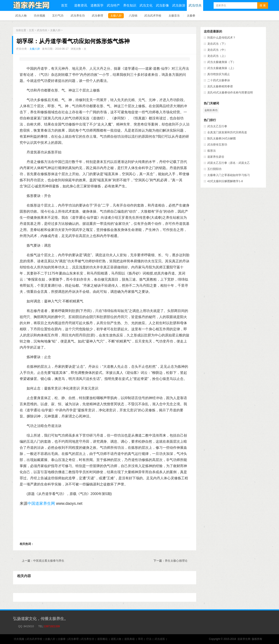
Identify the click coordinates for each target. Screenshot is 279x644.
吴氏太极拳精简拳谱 (220, 86)
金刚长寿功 (211, 110)
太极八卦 (116, 16)
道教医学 (97, 5)
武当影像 (162, 5)
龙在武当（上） (217, 56)
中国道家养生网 (41, 503)
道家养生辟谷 (216, 157)
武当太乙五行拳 (217, 126)
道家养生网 (244, 639)
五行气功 (58, 16)
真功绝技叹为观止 (219, 74)
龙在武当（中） (217, 50)
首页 (64, 5)
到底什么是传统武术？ (221, 38)
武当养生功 (78, 16)
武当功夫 (195, 5)
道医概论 (102, 639)
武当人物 (21, 16)
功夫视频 (39, 16)
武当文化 (146, 5)
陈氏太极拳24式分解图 (222, 138)
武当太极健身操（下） (221, 62)
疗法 (149, 639)
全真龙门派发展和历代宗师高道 (227, 132)
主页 (31, 30)
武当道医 (160, 639)
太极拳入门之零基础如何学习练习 (229, 175)
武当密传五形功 (217, 145)
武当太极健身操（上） (221, 68)
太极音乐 (174, 16)
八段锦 (133, 16)
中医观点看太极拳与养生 (49, 561)
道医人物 (116, 639)
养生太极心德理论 (176, 561)
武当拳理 (97, 16)
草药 (141, 639)
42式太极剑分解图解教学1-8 (225, 181)
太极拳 (191, 16)
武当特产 (113, 5)
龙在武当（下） (217, 44)
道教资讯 (81, 5)
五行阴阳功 (214, 169)
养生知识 (130, 5)
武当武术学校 (153, 16)
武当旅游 (179, 5)
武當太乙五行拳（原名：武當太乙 (229, 163)
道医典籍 (129, 639)
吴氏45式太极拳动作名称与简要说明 (230, 92)
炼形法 (212, 151)
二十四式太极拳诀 (219, 80)
